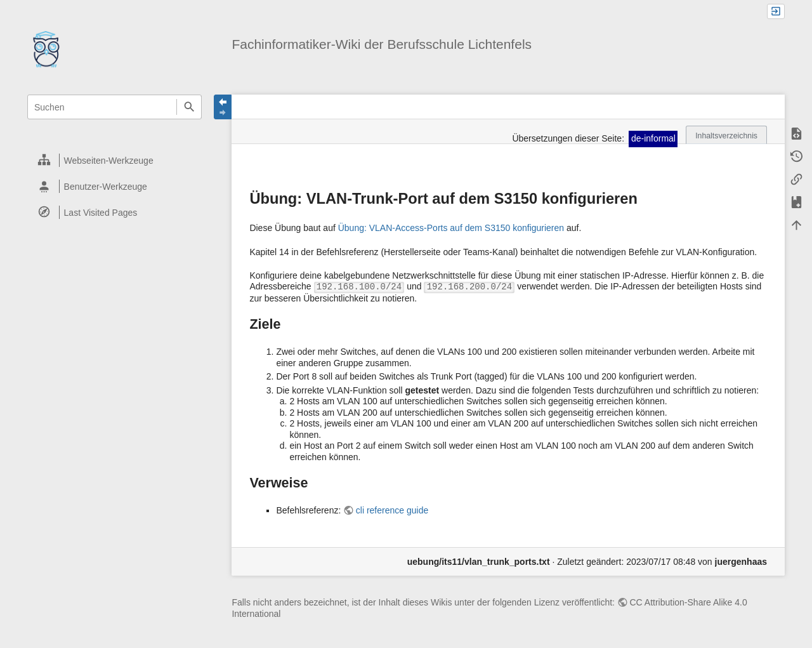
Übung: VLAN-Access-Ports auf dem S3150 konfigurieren (451, 228)
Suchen (189, 107)
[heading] (115, 160)
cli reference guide (392, 510)
